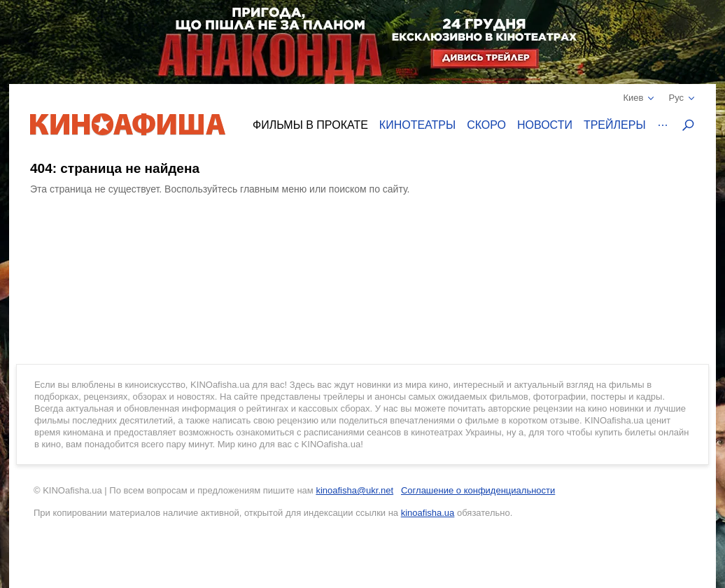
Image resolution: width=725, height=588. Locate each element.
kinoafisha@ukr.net (354, 490)
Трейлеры (615, 125)
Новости (545, 125)
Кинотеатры (417, 125)
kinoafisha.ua (428, 513)
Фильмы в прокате (310, 125)
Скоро (486, 125)
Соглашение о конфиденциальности (478, 490)
